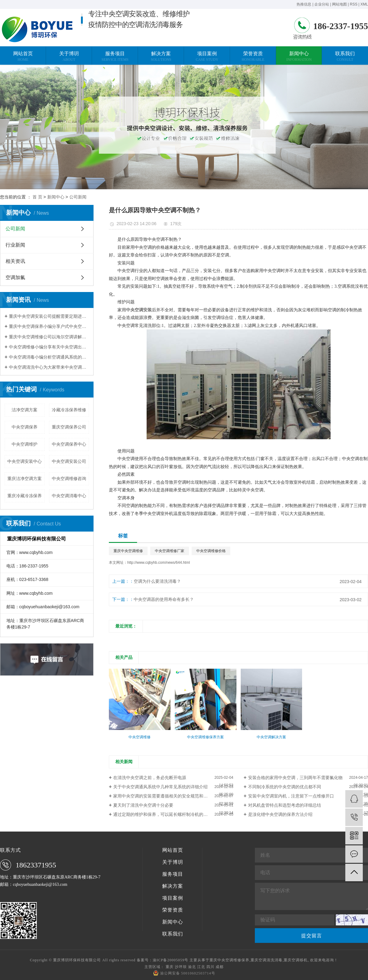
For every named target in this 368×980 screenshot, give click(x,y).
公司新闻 (78, 197)
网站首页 (173, 850)
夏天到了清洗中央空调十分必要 (143, 805)
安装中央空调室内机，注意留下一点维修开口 (291, 796)
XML (364, 4)
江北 (201, 967)
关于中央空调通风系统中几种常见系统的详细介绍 (160, 787)
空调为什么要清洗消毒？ (157, 581)
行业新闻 (15, 245)
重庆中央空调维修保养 (229, 960)
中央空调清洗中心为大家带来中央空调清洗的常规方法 (49, 367)
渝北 (192, 967)
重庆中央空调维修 (128, 551)
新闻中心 (56, 197)
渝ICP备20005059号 (171, 960)
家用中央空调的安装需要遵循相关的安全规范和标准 (163, 796)
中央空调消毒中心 (69, 496)
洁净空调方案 (25, 410)
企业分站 (322, 4)
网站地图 (339, 4)
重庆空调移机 (296, 960)
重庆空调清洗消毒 (266, 960)
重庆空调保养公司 (69, 427)
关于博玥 (173, 862)
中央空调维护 (25, 444)
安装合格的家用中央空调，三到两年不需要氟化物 (295, 778)
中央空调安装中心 (25, 461)
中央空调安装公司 (69, 461)
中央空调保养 (25, 427)
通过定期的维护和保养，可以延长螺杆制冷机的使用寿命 (167, 814)
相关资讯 (15, 261)
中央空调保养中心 (69, 444)
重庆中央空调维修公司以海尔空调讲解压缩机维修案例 (49, 337)
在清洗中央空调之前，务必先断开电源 (150, 778)
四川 (210, 967)
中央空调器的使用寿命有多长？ (164, 599)
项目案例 (173, 898)
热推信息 (304, 4)
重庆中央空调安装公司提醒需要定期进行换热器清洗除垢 (49, 316)
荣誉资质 (173, 910)
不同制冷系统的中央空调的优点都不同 (285, 787)
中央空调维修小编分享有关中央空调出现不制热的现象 (49, 347)
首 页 (37, 197)
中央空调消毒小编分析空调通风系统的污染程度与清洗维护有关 (49, 357)
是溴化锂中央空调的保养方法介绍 (280, 814)
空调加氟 (15, 277)
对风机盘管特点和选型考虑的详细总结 (285, 805)
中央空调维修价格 (211, 551)
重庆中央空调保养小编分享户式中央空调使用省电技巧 (49, 326)
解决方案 (173, 886)
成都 (220, 967)
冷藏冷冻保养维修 (69, 410)
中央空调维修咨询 (69, 478)
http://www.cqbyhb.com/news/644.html (159, 563)
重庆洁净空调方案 (25, 478)
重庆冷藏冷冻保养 (25, 496)
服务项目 (173, 874)
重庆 (170, 967)
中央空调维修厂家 (170, 551)
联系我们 (173, 934)
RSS (354, 4)
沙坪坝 (181, 967)
